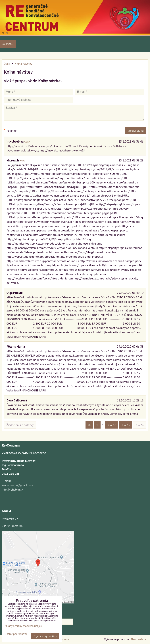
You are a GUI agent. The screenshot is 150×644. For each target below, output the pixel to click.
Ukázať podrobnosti (16, 634)
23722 (112, 425)
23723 (126, 425)
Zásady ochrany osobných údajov (23, 626)
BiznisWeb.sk (138, 639)
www (27, 142)
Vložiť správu (136, 131)
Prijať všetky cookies (45, 636)
